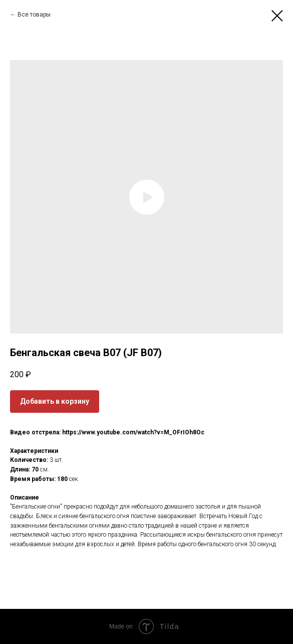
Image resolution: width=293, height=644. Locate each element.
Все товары (34, 15)
